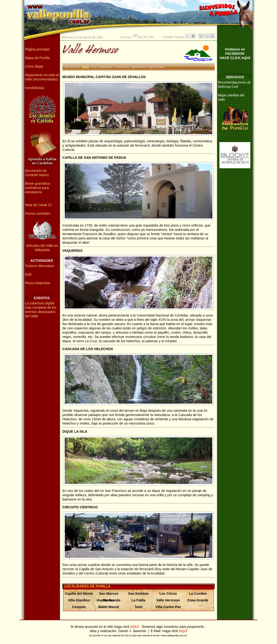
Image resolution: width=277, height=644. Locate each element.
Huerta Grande (109, 600)
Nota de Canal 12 (38, 205)
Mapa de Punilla (37, 58)
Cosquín (79, 607)
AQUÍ (135, 627)
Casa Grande (198, 600)
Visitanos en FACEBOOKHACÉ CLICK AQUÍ (235, 54)
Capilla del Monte (79, 594)
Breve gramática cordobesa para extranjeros (37, 188)
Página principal (37, 49)
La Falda (138, 600)
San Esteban (138, 594)
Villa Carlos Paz (168, 607)
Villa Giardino (79, 600)
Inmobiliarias (35, 88)
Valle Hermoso (168, 600)
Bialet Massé (109, 607)
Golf (28, 274)
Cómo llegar (34, 66)
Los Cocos (168, 594)
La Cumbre (198, 594)
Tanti (138, 607)
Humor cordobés (38, 213)
